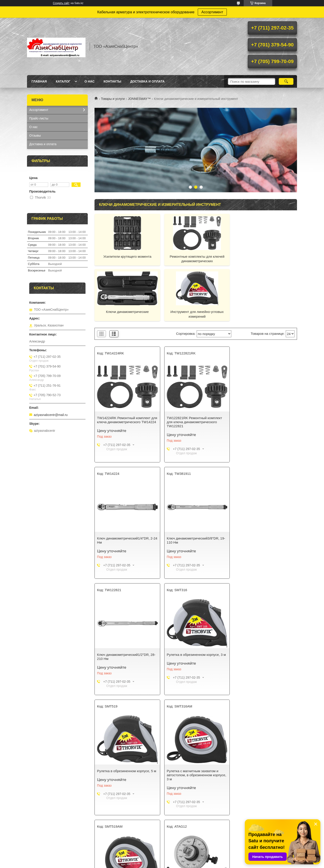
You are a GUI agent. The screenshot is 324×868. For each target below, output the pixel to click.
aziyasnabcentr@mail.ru (51, 415)
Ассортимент (212, 12)
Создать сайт (61, 3)
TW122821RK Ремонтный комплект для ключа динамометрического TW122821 (193, 422)
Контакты (112, 81)
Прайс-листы (39, 118)
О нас (89, 81)
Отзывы (35, 135)
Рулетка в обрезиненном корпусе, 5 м (127, 655)
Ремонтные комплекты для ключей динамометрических (196, 259)
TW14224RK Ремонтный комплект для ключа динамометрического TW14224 (124, 422)
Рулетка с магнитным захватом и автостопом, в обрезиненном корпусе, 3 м (196, 659)
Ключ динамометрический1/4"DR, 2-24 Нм (263, 420)
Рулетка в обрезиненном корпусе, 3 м (264, 538)
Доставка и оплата (147, 81)
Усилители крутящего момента (127, 256)
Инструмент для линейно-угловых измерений (127, 314)
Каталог (63, 81)
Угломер (103, 775)
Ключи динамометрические (265, 256)
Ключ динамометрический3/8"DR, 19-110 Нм (126, 540)
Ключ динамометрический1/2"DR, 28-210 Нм (195, 540)
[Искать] (286, 81)
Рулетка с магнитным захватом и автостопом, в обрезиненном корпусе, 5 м (264, 659)
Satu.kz (181, 860)
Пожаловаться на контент (178, 864)
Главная (39, 81)
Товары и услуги (113, 99)
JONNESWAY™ (139, 99)
